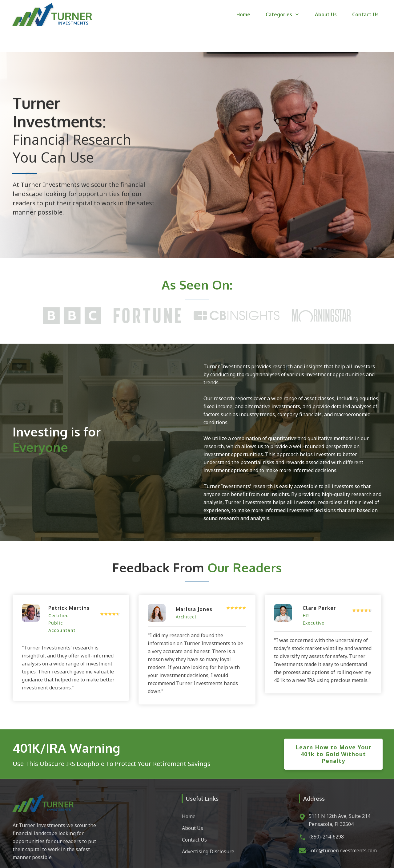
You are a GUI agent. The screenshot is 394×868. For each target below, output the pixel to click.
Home (189, 793)
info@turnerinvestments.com (343, 827)
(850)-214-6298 (327, 813)
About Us (193, 805)
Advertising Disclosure (208, 828)
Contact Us (194, 816)
